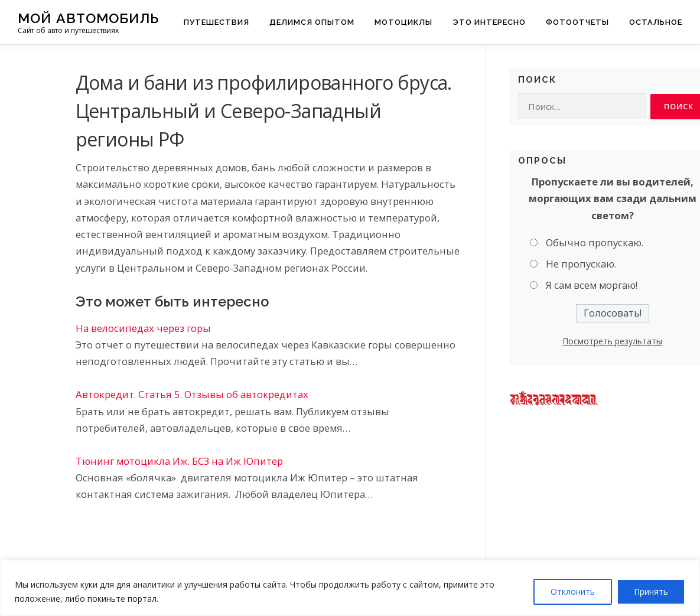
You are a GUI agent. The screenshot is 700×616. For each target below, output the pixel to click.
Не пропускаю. (581, 264)
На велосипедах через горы (143, 328)
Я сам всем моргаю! (592, 286)
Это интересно (489, 22)
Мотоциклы (403, 22)
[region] (350, 588)
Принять (651, 591)
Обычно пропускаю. (595, 242)
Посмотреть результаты (612, 342)
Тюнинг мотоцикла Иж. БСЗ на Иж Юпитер (179, 461)
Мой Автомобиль (88, 18)
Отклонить (573, 591)
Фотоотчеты (577, 22)
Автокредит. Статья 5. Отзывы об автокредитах (192, 394)
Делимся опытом (312, 22)
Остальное (656, 22)
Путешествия (216, 22)
